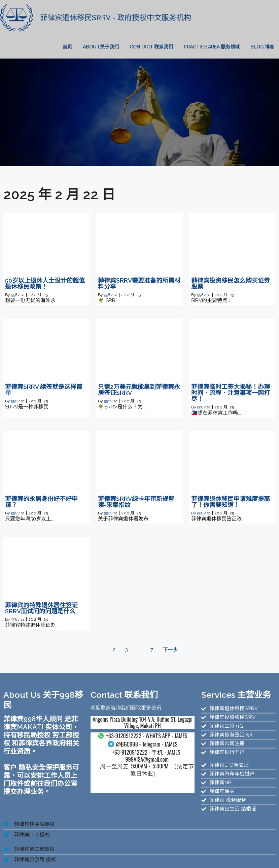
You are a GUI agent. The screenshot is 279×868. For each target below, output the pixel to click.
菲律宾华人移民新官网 (165, 843)
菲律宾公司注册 (108, 849)
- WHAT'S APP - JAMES (116, 728)
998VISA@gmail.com (116, 753)
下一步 (170, 637)
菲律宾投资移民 (69, 849)
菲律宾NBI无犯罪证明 (57, 856)
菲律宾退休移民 (48, 862)
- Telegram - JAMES (116, 738)
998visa (18, 283)
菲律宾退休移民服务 (152, 849)
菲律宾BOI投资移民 (223, 856)
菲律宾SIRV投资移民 (243, 849)
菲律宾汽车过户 (102, 856)
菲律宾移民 (35, 849)
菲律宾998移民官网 (216, 843)
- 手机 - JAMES (116, 747)
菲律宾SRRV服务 (198, 849)
